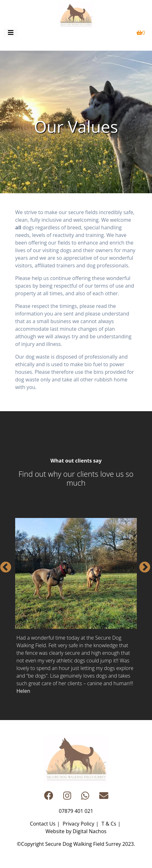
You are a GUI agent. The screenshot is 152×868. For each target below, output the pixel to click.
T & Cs (109, 824)
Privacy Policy (78, 824)
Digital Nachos (90, 831)
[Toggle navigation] (11, 33)
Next (142, 565)
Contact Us (43, 824)
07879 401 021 (76, 811)
